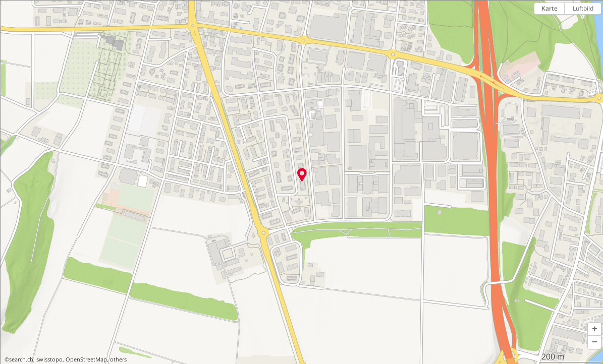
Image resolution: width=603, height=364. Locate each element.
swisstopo (49, 359)
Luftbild (583, 8)
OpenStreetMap (86, 359)
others (118, 359)
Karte (550, 8)
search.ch (21, 359)
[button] (594, 329)
